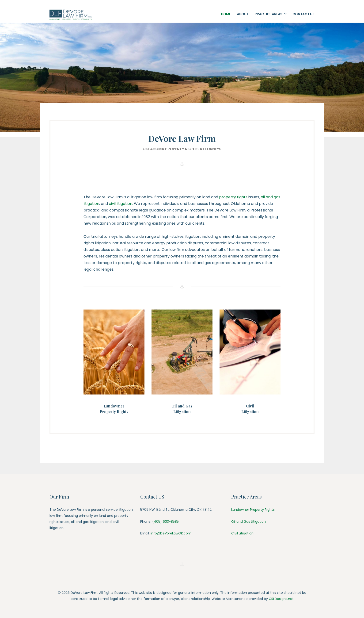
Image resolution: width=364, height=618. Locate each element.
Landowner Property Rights (253, 510)
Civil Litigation (242, 533)
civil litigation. (121, 204)
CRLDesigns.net (281, 599)
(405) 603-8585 (165, 522)
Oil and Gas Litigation (248, 522)
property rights (233, 197)
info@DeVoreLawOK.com (171, 533)
